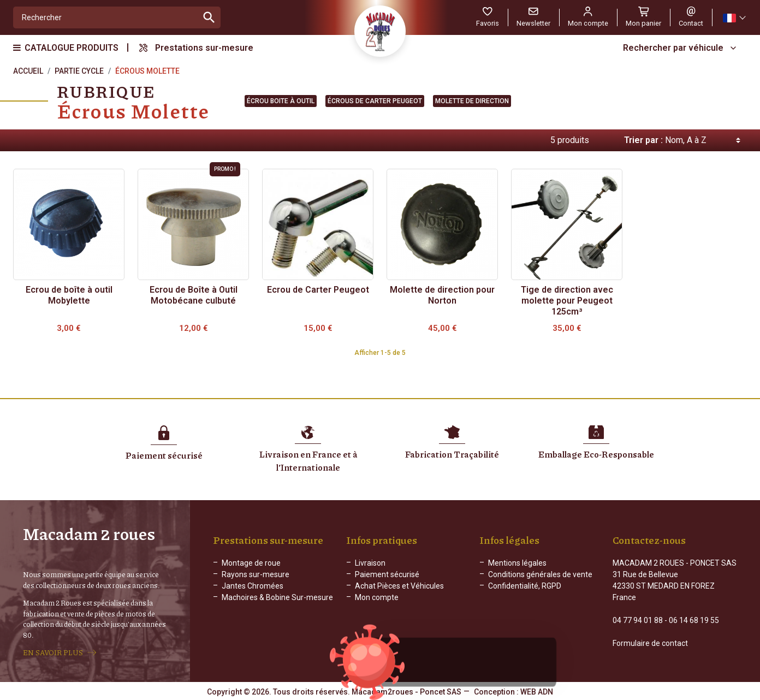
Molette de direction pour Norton (442, 295)
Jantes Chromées (253, 586)
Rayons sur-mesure (256, 574)
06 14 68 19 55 (694, 620)
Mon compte (377, 597)
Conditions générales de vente (540, 574)
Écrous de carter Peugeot (375, 101)
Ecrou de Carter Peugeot (318, 290)
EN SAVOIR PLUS (53, 652)
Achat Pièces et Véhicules (399, 586)
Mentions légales (517, 563)
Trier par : (643, 140)
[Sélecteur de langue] (734, 18)
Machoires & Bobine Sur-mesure (277, 597)
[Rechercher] (106, 17)
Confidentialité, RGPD (525, 586)
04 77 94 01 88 (638, 620)
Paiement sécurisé (387, 574)
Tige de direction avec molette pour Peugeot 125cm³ (567, 301)
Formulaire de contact (650, 643)
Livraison (370, 563)
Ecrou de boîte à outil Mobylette (69, 295)
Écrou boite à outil (281, 101)
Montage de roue (251, 563)
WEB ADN (537, 692)
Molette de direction (472, 101)
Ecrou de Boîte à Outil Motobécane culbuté (194, 295)
